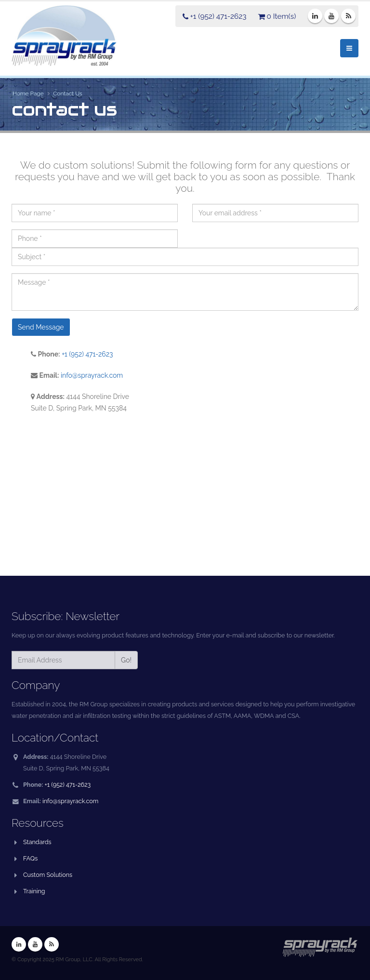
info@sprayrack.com (92, 375)
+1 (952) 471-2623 (87, 354)
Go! (126, 660)
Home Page (28, 93)
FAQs (30, 858)
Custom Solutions (48, 875)
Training (34, 891)
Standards (37, 842)
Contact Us (68, 93)
